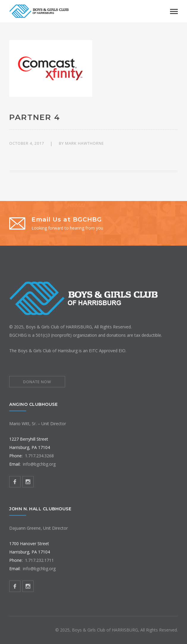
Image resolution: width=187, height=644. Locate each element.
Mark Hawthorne (85, 143)
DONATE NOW (37, 382)
